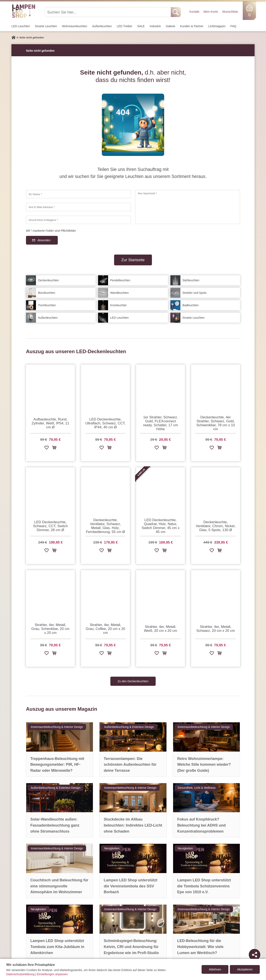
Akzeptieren (245, 969)
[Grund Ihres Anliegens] (78, 220)
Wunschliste (230, 12)
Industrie (155, 26)
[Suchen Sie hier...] (108, 12)
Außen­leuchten (102, 26)
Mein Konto (211, 12)
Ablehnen (215, 969)
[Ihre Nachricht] (188, 207)
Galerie (171, 26)
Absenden (44, 240)
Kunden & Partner (192, 26)
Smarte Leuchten (46, 26)
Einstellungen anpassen (52, 974)
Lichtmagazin (217, 26)
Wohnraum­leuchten (75, 26)
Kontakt (194, 12)
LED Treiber (125, 26)
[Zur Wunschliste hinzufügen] (47, 448)
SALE (141, 26)
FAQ (233, 26)
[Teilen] (255, 955)
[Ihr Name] (78, 194)
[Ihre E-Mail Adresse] (78, 207)
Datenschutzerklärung (20, 974)
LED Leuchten (21, 26)
